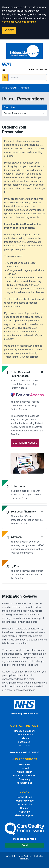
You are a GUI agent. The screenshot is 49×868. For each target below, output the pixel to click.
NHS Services (25, 783)
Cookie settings (27, 22)
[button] (27, 374)
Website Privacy (25, 801)
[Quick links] (24, 113)
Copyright (25, 812)
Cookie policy (10, 22)
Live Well (24, 768)
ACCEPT (9, 30)
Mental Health (24, 772)
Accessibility (25, 804)
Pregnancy (24, 779)
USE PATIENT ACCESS (25, 443)
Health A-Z (24, 764)
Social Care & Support (25, 775)
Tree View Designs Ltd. (24, 856)
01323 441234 (31, 752)
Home (5, 88)
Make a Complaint (24, 815)
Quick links (10, 107)
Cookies (25, 808)
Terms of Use (24, 797)
